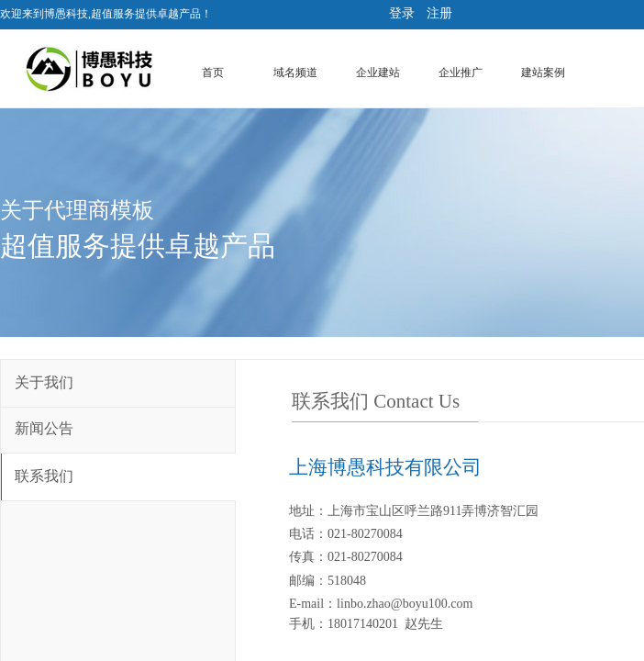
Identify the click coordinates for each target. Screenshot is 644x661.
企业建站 (378, 73)
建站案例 (543, 73)
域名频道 (295, 73)
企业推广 (461, 73)
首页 (213, 73)
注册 (439, 13)
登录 (402, 13)
